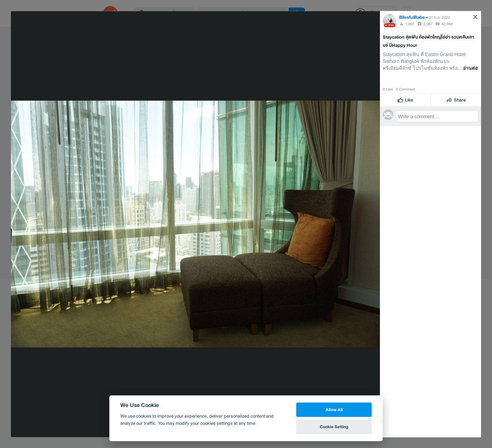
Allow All (334, 410)
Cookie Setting (334, 427)
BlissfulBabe (412, 17)
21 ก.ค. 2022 (439, 17)
